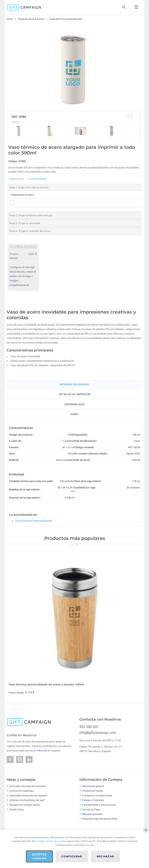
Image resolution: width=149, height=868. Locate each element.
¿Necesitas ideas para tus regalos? (28, 795)
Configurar (72, 856)
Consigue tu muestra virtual (97, 795)
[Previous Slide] (128, 116)
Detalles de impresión (74, 394)
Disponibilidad (74, 404)
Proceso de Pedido (93, 791)
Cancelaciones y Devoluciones (99, 805)
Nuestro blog (16, 809)
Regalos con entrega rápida (25, 805)
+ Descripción (16, 179)
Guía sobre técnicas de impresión (28, 786)
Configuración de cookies (51, 841)
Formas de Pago (91, 809)
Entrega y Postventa (93, 800)
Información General (74, 384)
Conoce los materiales (21, 791)
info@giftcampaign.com (98, 732)
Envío (74, 414)
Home (10, 19)
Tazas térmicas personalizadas (66, 19)
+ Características (37, 179)
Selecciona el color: (22, 195)
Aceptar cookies (39, 856)
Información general (93, 786)
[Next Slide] (132, 116)
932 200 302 (89, 727)
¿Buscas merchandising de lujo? (27, 800)
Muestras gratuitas (92, 814)
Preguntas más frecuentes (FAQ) (100, 819)
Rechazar (106, 856)
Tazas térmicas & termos (31, 19)
